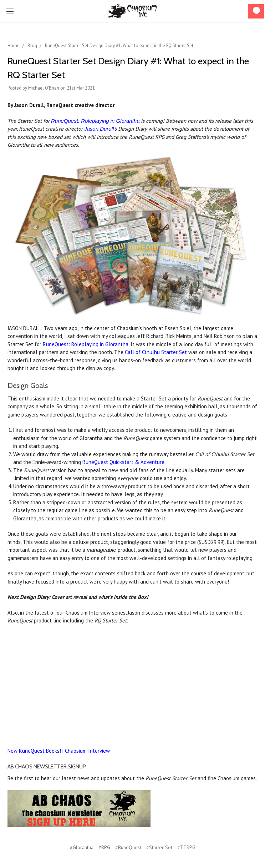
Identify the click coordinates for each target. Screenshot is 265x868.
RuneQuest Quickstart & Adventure (123, 462)
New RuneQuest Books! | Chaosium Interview (59, 751)
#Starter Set (159, 847)
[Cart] (256, 11)
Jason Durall (99, 129)
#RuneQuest (128, 847)
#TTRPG (186, 847)
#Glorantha (82, 847)
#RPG (104, 847)
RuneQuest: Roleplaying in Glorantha (95, 121)
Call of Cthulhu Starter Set (156, 352)
